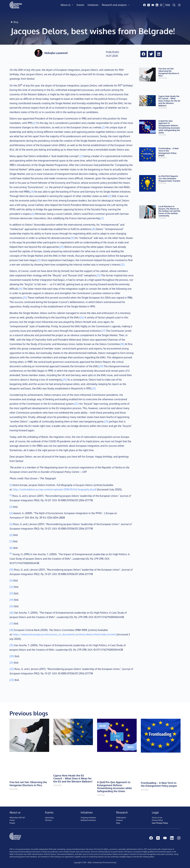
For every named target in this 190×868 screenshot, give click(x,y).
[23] (106, 421)
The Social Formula (109, 863)
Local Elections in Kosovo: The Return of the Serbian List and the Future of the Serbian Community (169, 211)
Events (80, 5)
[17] (103, 331)
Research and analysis (116, 5)
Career (12, 820)
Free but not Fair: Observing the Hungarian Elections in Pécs (169, 72)
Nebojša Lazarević (56, 53)
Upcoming (49, 818)
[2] (103, 127)
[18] (122, 344)
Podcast (119, 820)
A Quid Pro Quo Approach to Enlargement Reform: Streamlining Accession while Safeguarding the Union (169, 127)
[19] (101, 366)
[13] (99, 275)
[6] (33, 214)
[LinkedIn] (157, 5)
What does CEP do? (17, 818)
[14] (20, 289)
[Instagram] (161, 5)
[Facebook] (144, 5)
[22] (76, 404)
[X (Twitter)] (149, 5)
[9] (72, 238)
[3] (81, 156)
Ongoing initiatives (88, 818)
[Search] (174, 5)
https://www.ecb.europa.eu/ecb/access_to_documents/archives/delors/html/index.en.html (64, 634)
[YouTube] (153, 5)
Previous (49, 820)
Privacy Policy (157, 820)
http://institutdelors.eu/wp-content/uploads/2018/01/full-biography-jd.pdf (55, 489)
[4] (32, 192)
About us (67, 5)
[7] (102, 218)
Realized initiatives (88, 820)
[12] (123, 265)
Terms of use (157, 818)
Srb (168, 5)
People (12, 823)
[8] (93, 229)
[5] (109, 196)
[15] (25, 298)
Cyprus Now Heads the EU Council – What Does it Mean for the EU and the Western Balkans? (169, 101)
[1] (34, 123)
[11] (39, 260)
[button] (144, 54)
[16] (82, 317)
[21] (94, 388)
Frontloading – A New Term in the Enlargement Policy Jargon (169, 152)
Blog (118, 823)
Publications (121, 818)
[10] (62, 247)
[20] (65, 380)
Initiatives (93, 5)
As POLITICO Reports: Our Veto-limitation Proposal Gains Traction (169, 178)
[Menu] (179, 5)
